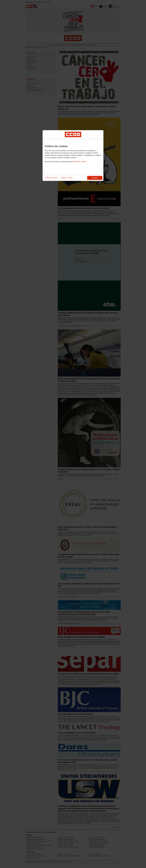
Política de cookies (79, 162)
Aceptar (95, 178)
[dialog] (73, 156)
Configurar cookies (66, 178)
